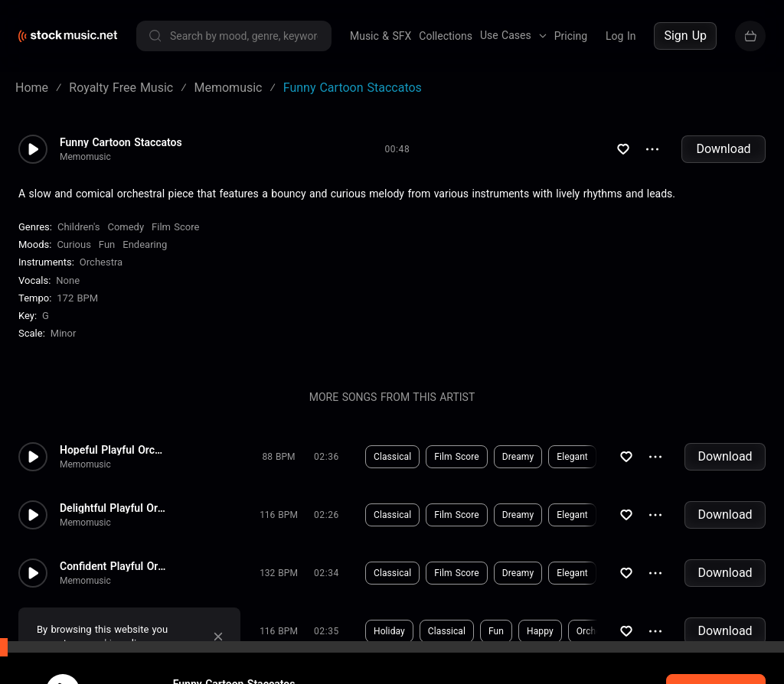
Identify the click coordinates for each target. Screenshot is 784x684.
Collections (446, 36)
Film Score (175, 227)
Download (723, 149)
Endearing (145, 244)
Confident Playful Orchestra (113, 566)
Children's (78, 227)
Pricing (571, 36)
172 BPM (77, 298)
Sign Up (685, 36)
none (68, 280)
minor (64, 333)
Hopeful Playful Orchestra (113, 450)
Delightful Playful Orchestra (113, 508)
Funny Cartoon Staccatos (121, 142)
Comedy (126, 227)
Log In (621, 36)
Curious (73, 244)
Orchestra (101, 262)
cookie (103, 643)
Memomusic (85, 157)
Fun (107, 244)
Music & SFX (381, 36)
